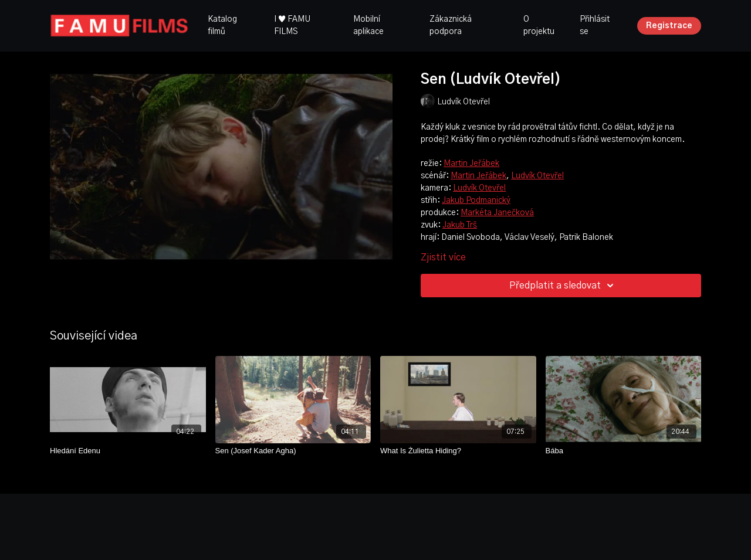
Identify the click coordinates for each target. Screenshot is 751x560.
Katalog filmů (222, 26)
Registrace (669, 26)
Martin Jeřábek (471, 164)
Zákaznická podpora (451, 26)
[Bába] (624, 451)
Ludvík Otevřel (537, 176)
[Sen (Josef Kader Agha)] (293, 451)
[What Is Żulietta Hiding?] (458, 451)
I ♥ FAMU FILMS (292, 26)
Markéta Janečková (497, 213)
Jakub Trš (460, 225)
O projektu (539, 26)
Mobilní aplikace (368, 26)
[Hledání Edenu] (128, 451)
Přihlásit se (595, 26)
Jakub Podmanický (476, 201)
